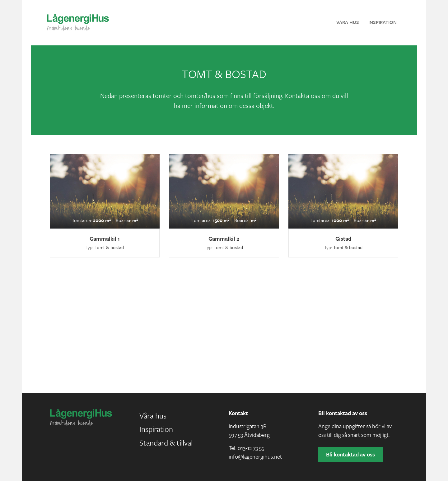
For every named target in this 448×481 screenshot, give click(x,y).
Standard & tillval (166, 443)
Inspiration (383, 22)
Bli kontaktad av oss (350, 454)
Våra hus (348, 22)
